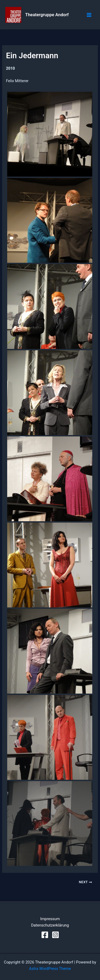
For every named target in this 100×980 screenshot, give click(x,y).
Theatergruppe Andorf (47, 15)
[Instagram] (55, 935)
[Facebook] (45, 935)
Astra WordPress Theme (50, 969)
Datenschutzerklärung (50, 925)
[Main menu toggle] (89, 15)
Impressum (50, 919)
